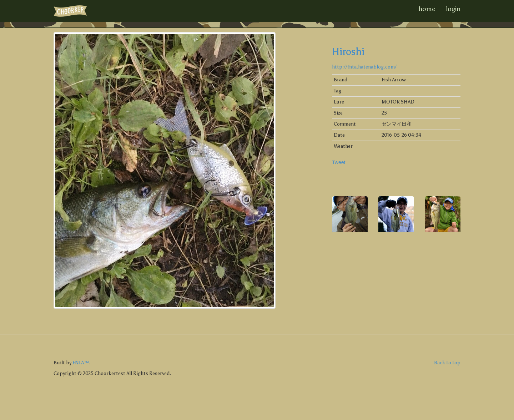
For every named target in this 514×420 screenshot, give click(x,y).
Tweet (339, 162)
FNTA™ (81, 363)
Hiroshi (348, 51)
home (427, 9)
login (453, 9)
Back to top (447, 363)
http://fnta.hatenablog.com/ (364, 67)
